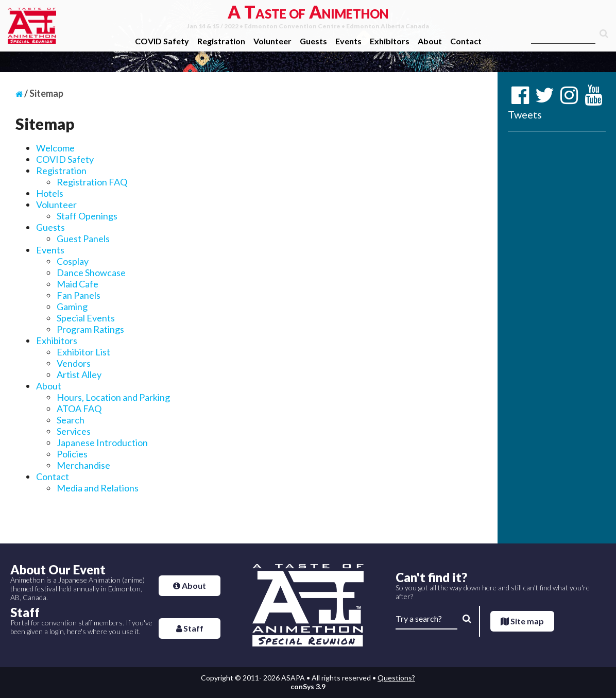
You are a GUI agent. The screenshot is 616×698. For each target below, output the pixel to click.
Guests (313, 41)
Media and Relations (98, 488)
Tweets (525, 114)
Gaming (72, 307)
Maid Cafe (78, 284)
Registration (221, 41)
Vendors (74, 363)
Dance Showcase (91, 273)
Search (71, 420)
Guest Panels (83, 239)
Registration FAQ (92, 182)
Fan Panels (79, 295)
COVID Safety (162, 41)
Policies (72, 454)
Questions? (396, 678)
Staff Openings (87, 216)
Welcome (55, 148)
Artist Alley (79, 374)
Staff (190, 628)
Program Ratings (90, 329)
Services (74, 431)
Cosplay (73, 261)
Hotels (50, 193)
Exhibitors (390, 41)
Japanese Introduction (102, 442)
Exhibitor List (83, 352)
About (430, 41)
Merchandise (83, 465)
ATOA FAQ (79, 408)
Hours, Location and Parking (113, 397)
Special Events (86, 318)
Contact (466, 41)
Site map (522, 621)
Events (348, 41)
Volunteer (272, 41)
